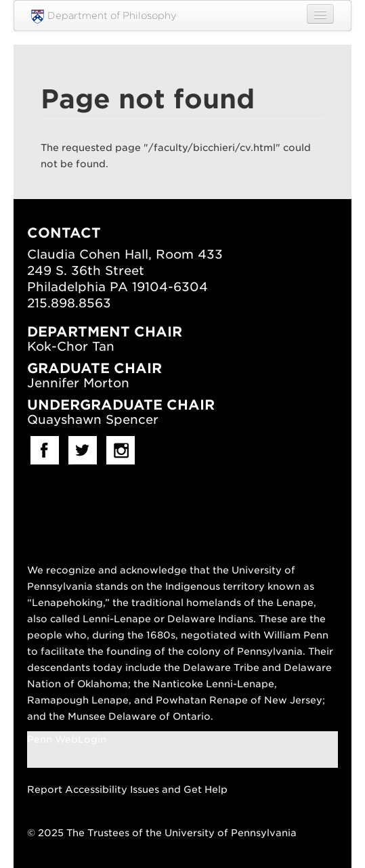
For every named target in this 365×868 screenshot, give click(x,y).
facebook (45, 450)
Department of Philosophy (104, 17)
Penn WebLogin (67, 739)
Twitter (83, 450)
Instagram (121, 450)
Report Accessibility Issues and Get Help (127, 789)
